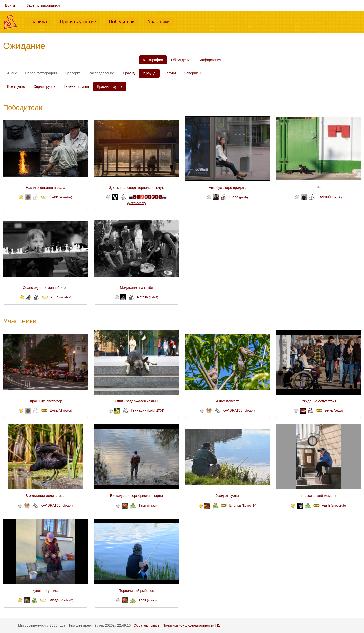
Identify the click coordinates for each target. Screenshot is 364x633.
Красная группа (110, 86)
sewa (334, 410)
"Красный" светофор (45, 401)
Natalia (148, 297)
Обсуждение (181, 60)
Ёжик (61, 197)
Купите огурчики (45, 591)
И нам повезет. (228, 401)
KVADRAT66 (238, 410)
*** (318, 188)
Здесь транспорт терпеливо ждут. (136, 188)
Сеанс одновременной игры (45, 288)
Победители (124, 21)
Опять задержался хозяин (136, 401)
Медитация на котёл (136, 288)
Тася (148, 505)
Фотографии (153, 60)
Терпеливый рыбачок (137, 591)
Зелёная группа (76, 86)
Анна (61, 297)
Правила (40, 21)
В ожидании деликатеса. (45, 496)
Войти (10, 5)
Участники (161, 21)
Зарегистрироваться (43, 5)
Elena (239, 197)
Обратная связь (147, 625)
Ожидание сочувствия (319, 401)
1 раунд (129, 73)
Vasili (334, 505)
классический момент (318, 496)
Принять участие (80, 21)
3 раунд (170, 73)
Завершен (192, 73)
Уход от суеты (227, 496)
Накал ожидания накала (46, 188)
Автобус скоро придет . (227, 188)
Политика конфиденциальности (188, 625)
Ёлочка (243, 505)
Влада (61, 600)
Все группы (16, 86)
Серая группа (45, 86)
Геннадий (148, 410)
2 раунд (149, 73)
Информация (210, 60)
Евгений (329, 197)
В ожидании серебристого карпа (137, 496)
